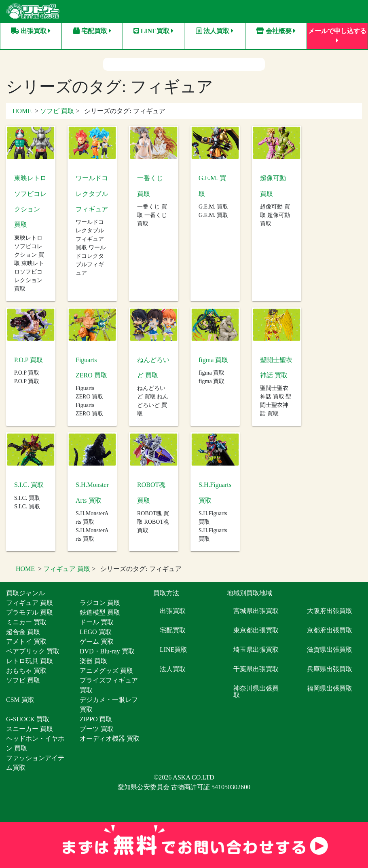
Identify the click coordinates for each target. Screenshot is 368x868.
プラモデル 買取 (30, 611)
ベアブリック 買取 (33, 650)
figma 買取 (213, 358)
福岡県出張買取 (330, 687)
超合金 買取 (23, 630)
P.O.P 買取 (29, 358)
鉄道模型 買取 (100, 611)
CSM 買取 (20, 698)
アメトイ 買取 (26, 640)
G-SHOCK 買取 (28, 717)
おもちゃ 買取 (26, 669)
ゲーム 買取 (97, 640)
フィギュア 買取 (67, 567)
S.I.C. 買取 (29, 483)
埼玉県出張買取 (256, 648)
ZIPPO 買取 (96, 717)
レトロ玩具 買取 (30, 659)
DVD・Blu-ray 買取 (107, 650)
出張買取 (31, 31)
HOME (22, 109)
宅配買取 (92, 31)
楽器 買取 (93, 659)
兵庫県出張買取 (330, 667)
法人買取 (215, 31)
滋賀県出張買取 (330, 648)
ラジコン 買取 (100, 601)
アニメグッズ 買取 (106, 669)
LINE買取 (153, 31)
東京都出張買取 (256, 629)
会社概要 (276, 31)
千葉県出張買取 (256, 667)
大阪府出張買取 (330, 609)
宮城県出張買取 (256, 609)
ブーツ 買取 (97, 727)
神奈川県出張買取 (256, 690)
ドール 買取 (97, 620)
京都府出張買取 (330, 629)
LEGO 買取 (96, 630)
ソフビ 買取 (57, 109)
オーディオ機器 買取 (110, 737)
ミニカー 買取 (26, 620)
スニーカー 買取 (30, 727)
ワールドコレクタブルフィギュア (92, 192)
